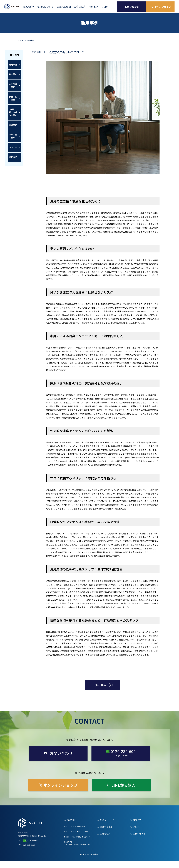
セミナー (13, 169)
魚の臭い (13, 78)
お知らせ (13, 181)
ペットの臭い (13, 155)
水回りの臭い (13, 92)
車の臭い (13, 141)
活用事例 (13, 66)
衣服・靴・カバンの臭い (13, 125)
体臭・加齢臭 (13, 108)
